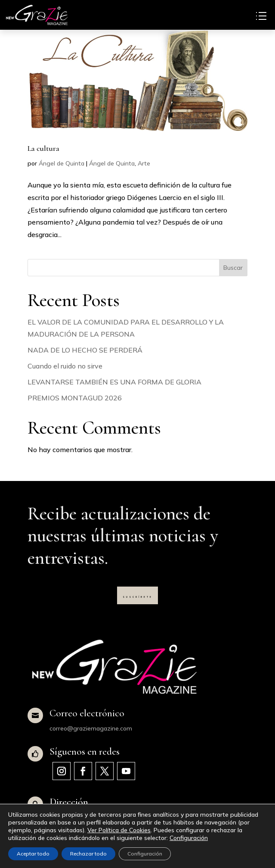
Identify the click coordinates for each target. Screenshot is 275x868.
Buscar (233, 268)
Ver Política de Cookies (119, 830)
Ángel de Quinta (62, 163)
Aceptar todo (33, 854)
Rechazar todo (88, 854)
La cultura (43, 148)
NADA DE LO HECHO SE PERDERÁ (85, 350)
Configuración (189, 838)
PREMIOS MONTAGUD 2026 (75, 398)
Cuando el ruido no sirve (65, 366)
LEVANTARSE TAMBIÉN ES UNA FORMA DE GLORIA (114, 382)
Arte (144, 163)
